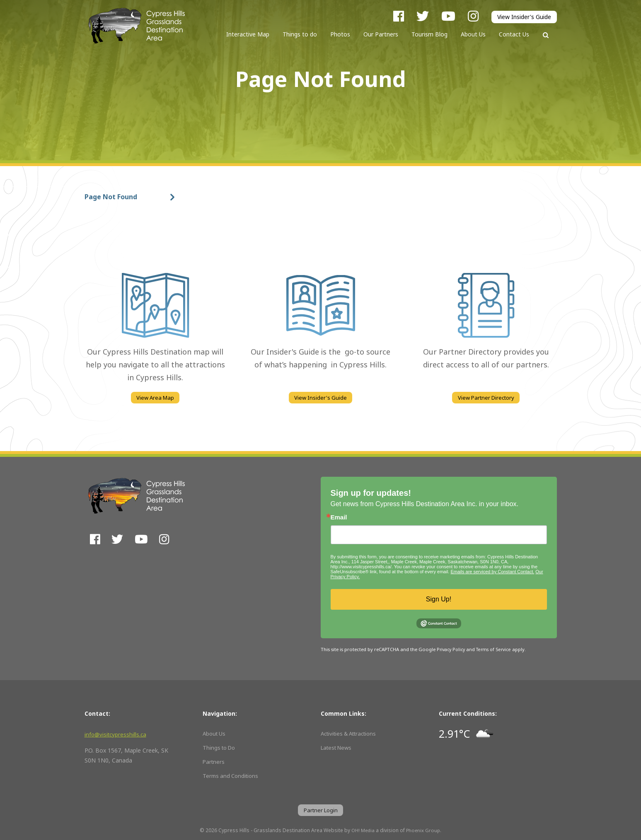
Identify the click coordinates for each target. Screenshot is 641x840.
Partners (214, 760)
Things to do (300, 34)
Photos (340, 34)
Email (339, 516)
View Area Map (155, 398)
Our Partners (381, 34)
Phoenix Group (424, 830)
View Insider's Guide (524, 17)
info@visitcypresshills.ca (117, 733)
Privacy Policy (452, 648)
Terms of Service (497, 648)
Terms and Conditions (232, 775)
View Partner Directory (486, 398)
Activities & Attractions (352, 732)
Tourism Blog (429, 34)
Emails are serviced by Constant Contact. (492, 570)
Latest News (338, 746)
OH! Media (363, 830)
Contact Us (514, 34)
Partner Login (320, 809)
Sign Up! (439, 598)
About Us (473, 34)
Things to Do (220, 746)
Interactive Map (248, 34)
